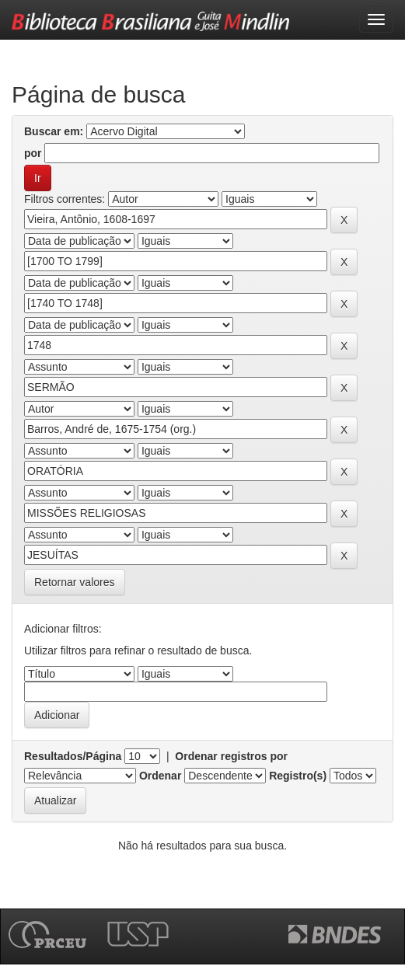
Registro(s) (298, 776)
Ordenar (160, 776)
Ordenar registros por (231, 756)
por (33, 153)
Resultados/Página (73, 756)
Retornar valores (75, 582)
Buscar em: (54, 131)
